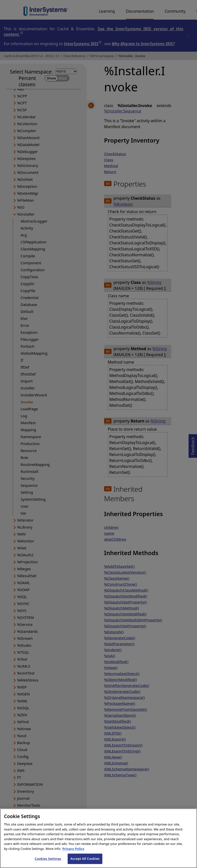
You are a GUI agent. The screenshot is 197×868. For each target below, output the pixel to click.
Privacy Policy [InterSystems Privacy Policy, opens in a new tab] (73, 852)
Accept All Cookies (85, 863)
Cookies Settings (48, 863)
